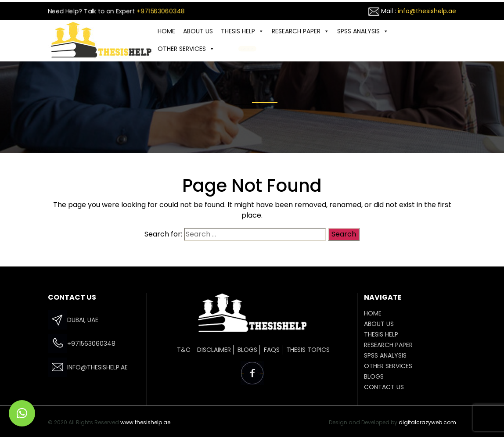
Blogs (247, 350)
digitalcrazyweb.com (427, 422)
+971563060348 (161, 11)
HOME (166, 31)
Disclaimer (214, 350)
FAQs (272, 350)
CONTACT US (247, 48)
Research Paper (301, 31)
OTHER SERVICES (186, 49)
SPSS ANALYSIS (363, 31)
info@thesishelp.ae (427, 11)
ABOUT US (198, 31)
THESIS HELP (242, 31)
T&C (184, 350)
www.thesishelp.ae (145, 422)
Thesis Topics (308, 350)
